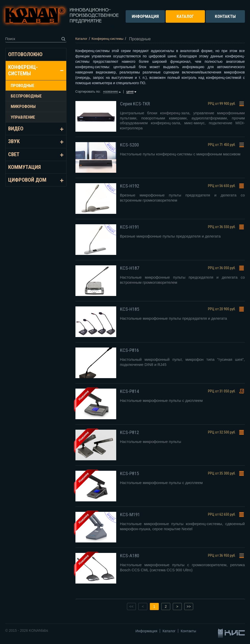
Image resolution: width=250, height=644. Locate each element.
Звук (14, 141)
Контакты (188, 631)
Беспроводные (26, 96)
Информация (147, 631)
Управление (23, 117)
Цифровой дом (27, 180)
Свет (14, 154)
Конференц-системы (23, 70)
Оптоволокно (25, 54)
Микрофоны (23, 106)
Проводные (23, 85)
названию (111, 91)
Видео (16, 129)
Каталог (169, 631)
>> (189, 606)
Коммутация (24, 167)
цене (130, 91)
